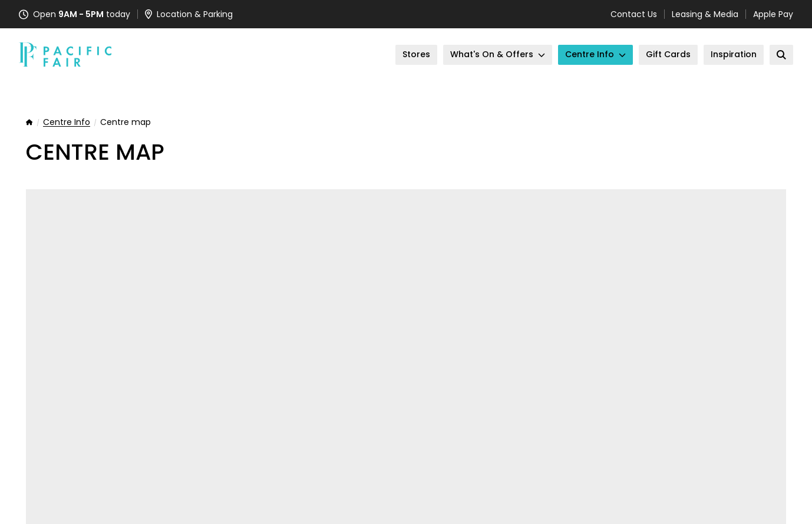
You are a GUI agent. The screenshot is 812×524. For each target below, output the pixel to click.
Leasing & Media (705, 14)
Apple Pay (773, 14)
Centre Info (67, 123)
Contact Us (634, 14)
